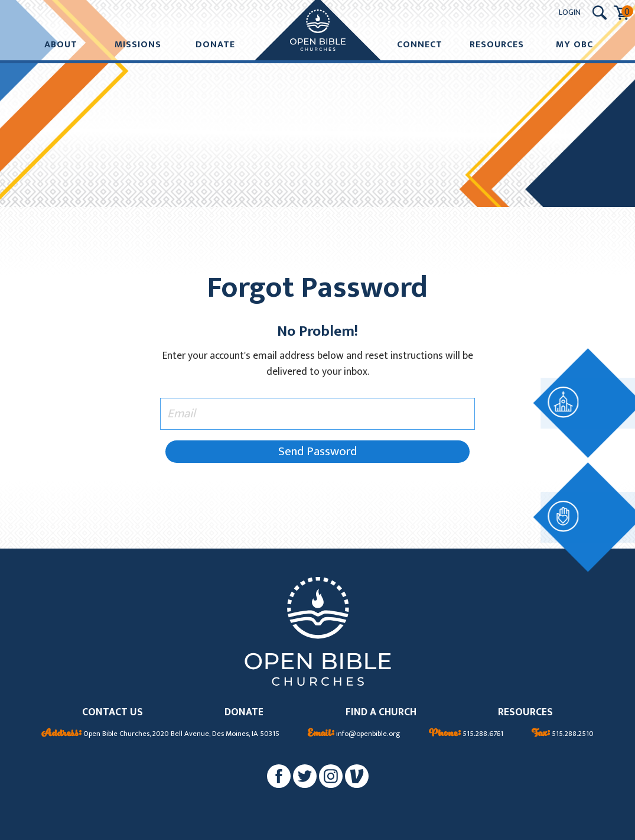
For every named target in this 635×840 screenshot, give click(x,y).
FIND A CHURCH (381, 713)
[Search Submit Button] (600, 13)
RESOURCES (525, 713)
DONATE (244, 713)
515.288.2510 (563, 734)
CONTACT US (113, 713)
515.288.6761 (466, 734)
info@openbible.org (354, 734)
